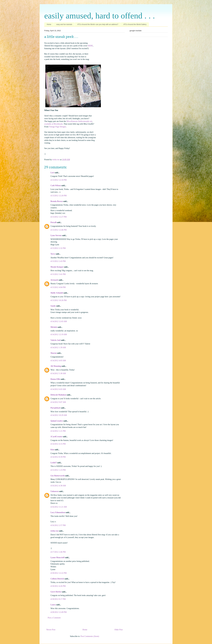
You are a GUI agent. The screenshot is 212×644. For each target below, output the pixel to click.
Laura (53, 605)
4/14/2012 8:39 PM (58, 457)
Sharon (53, 353)
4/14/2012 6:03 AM (58, 389)
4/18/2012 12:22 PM (59, 573)
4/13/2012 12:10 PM (59, 180)
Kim (52, 450)
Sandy (53, 306)
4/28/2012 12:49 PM (59, 612)
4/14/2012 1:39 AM (58, 348)
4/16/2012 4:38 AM (58, 486)
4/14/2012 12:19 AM (59, 334)
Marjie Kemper (57, 267)
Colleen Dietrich (57, 579)
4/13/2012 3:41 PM (58, 274)
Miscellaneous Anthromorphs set (79, 121)
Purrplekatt (55, 408)
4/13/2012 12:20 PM (59, 196)
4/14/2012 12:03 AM (59, 321)
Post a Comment (54, 618)
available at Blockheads (53, 124)
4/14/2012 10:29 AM (59, 415)
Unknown (55, 491)
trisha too (54, 531)
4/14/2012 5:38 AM (58, 373)
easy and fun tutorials (64, 24)
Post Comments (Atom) (90, 636)
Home (49, 24)
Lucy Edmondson (58, 512)
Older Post (119, 630)
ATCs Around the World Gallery (135, 24)
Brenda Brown (57, 201)
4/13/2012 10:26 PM (59, 300)
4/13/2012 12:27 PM (59, 217)
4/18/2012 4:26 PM (58, 586)
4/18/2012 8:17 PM (58, 599)
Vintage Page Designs (58, 127)
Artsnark (54, 280)
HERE (90, 46)
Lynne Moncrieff (58, 558)
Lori (52, 173)
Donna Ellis (55, 379)
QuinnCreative (57, 421)
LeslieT (54, 463)
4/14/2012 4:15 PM (58, 444)
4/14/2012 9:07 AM (58, 402)
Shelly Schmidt (57, 293)
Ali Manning (56, 366)
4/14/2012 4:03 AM (58, 361)
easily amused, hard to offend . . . (100, 16)
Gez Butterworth (58, 476)
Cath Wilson (56, 186)
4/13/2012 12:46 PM (59, 230)
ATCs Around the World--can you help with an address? (98, 24)
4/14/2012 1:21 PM (58, 431)
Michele (54, 327)
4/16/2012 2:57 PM (58, 525)
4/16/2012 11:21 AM (59, 507)
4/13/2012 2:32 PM (58, 248)
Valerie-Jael (55, 340)
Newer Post (51, 630)
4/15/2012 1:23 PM (58, 470)
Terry (53, 254)
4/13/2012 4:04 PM (58, 287)
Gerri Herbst (56, 592)
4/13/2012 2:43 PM (58, 261)
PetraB (53, 222)
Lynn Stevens (56, 235)
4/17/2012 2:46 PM (58, 552)
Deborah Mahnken (58, 395)
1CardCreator (56, 437)
